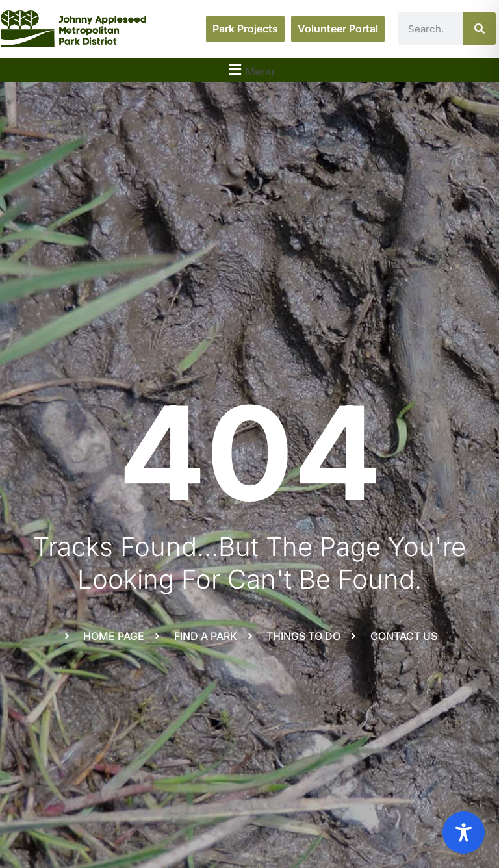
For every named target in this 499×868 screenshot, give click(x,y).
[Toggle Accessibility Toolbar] (464, 833)
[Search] (480, 29)
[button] (249, 70)
